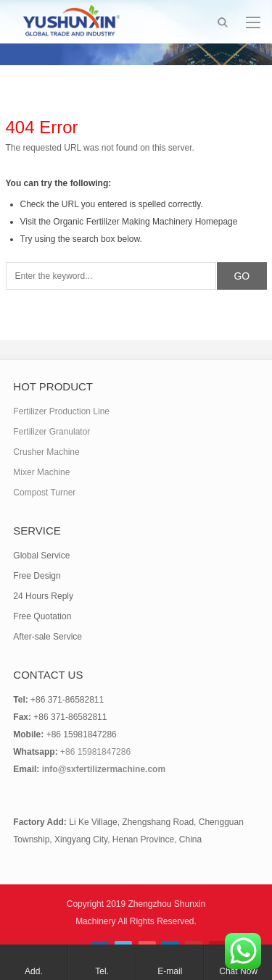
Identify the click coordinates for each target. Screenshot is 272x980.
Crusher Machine (46, 452)
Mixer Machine (41, 472)
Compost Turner (44, 493)
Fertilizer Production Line (61, 411)
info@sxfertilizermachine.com (104, 769)
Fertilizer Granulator (51, 432)
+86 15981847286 (95, 752)
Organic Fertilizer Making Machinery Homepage (145, 222)
